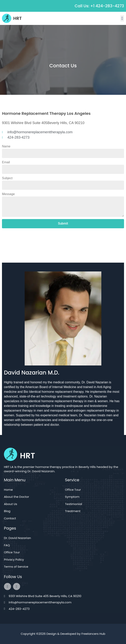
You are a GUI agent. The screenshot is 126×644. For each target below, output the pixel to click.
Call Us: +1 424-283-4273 (99, 6)
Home (8, 490)
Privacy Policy (14, 560)
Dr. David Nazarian (17, 538)
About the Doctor (16, 497)
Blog (7, 511)
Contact (10, 518)
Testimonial (74, 504)
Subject (7, 178)
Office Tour (73, 490)
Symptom (72, 497)
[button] (122, 18)
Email (6, 162)
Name (6, 146)
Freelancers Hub (93, 634)
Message (8, 194)
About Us (11, 504)
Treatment (73, 511)
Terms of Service (16, 567)
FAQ (7, 545)
